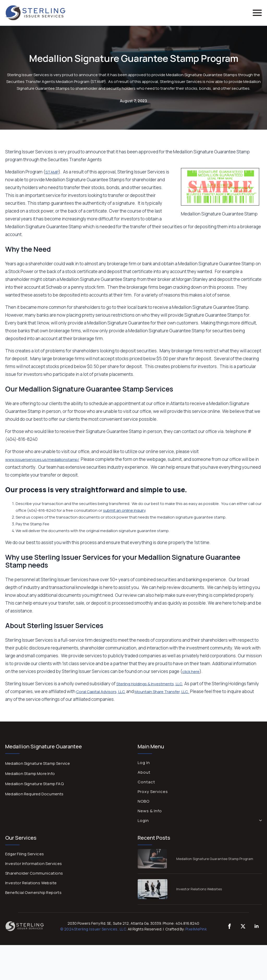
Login (143, 820)
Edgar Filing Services (25, 854)
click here (191, 672)
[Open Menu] (257, 13)
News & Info (150, 811)
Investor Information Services (34, 864)
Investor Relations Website (31, 883)
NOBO (144, 801)
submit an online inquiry (124, 510)
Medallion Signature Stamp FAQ (34, 784)
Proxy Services (153, 792)
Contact (146, 782)
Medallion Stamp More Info (30, 774)
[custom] (229, 926)
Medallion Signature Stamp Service (38, 763)
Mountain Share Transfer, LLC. (162, 692)
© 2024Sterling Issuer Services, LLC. (94, 929)
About (144, 772)
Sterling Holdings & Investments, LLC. (150, 684)
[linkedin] (257, 926)
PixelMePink (196, 929)
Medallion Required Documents (34, 794)
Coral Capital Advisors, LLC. (101, 692)
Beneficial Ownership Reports (33, 892)
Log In (144, 763)
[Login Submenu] (259, 820)
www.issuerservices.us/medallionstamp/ (42, 459)
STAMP (52, 172)
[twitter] (243, 926)
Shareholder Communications (34, 873)
